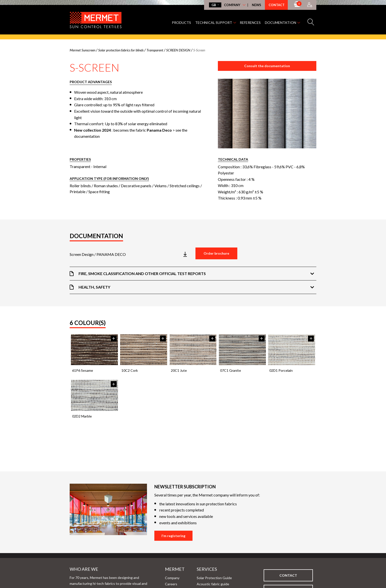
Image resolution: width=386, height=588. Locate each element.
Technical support (214, 23)
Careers (171, 584)
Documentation (281, 23)
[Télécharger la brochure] (130, 254)
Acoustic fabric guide (213, 584)
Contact (277, 5)
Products (181, 23)
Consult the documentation (267, 66)
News (257, 5)
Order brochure (216, 253)
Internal (100, 166)
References (250, 23)
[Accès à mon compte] (310, 5)
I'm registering (173, 536)
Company (232, 5)
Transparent (80, 166)
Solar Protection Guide (214, 578)
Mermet (167, 569)
